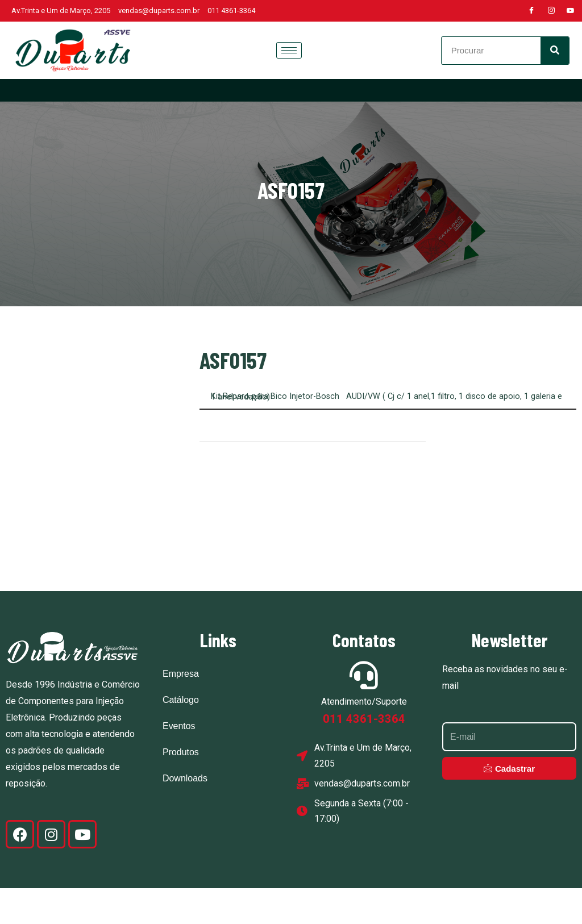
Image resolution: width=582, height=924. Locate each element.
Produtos (181, 788)
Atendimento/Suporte (364, 738)
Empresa (181, 710)
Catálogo (181, 736)
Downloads (185, 815)
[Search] (555, 51)
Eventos (179, 762)
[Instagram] (551, 11)
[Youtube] (571, 11)
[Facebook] (531, 11)
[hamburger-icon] (289, 50)
